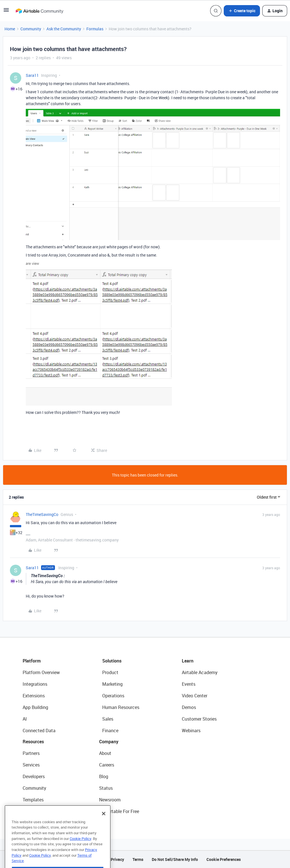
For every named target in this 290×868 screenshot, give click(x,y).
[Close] (104, 824)
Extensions (34, 696)
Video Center (195, 696)
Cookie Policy (80, 849)
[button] (6, 12)
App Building (35, 707)
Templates (33, 800)
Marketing (112, 684)
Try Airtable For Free (119, 811)
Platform (32, 661)
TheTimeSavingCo (42, 514)
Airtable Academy (200, 672)
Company (109, 742)
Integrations (35, 684)
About (105, 753)
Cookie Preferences (224, 859)
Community (31, 29)
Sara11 (32, 75)
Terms (138, 859)
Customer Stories (199, 719)
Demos (189, 707)
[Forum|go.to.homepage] (39, 11)
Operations (113, 696)
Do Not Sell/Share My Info (175, 859)
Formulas (95, 29)
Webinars (191, 731)
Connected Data (39, 731)
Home (10, 29)
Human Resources (121, 707)
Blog (104, 776)
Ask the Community (64, 29)
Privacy (117, 859)
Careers (107, 765)
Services (31, 765)
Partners (31, 753)
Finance (110, 731)
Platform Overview (41, 672)
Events (189, 684)
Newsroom (110, 800)
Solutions (112, 661)
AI (25, 719)
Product (110, 672)
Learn (188, 661)
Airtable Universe (40, 811)
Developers (34, 776)
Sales (108, 719)
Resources (33, 742)
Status (106, 788)
